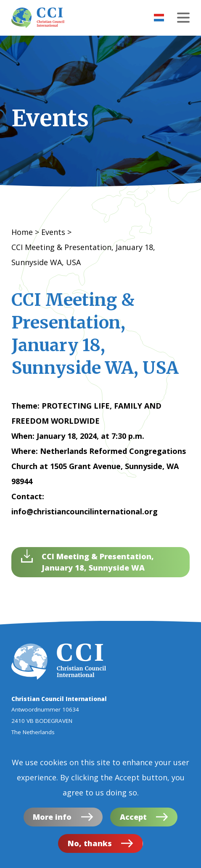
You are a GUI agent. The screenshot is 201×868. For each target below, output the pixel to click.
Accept (133, 819)
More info (52, 819)
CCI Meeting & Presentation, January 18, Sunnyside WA (98, 562)
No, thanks (90, 846)
